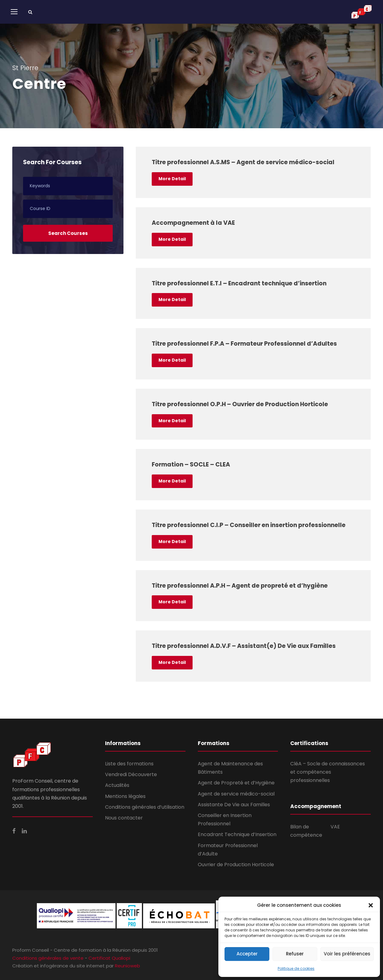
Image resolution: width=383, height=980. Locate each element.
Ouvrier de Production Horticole (236, 865)
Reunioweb (127, 966)
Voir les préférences (347, 954)
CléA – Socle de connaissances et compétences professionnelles (328, 772)
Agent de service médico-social (236, 794)
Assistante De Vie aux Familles (234, 805)
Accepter (247, 954)
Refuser (295, 954)
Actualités (117, 785)
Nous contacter (124, 818)
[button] (371, 905)
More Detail (172, 179)
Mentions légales (125, 796)
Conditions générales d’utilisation (145, 807)
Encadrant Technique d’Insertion (237, 834)
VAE (335, 827)
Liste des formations (129, 764)
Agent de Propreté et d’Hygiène (236, 783)
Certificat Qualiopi (109, 958)
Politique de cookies (296, 968)
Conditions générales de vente (48, 958)
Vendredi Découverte (131, 774)
